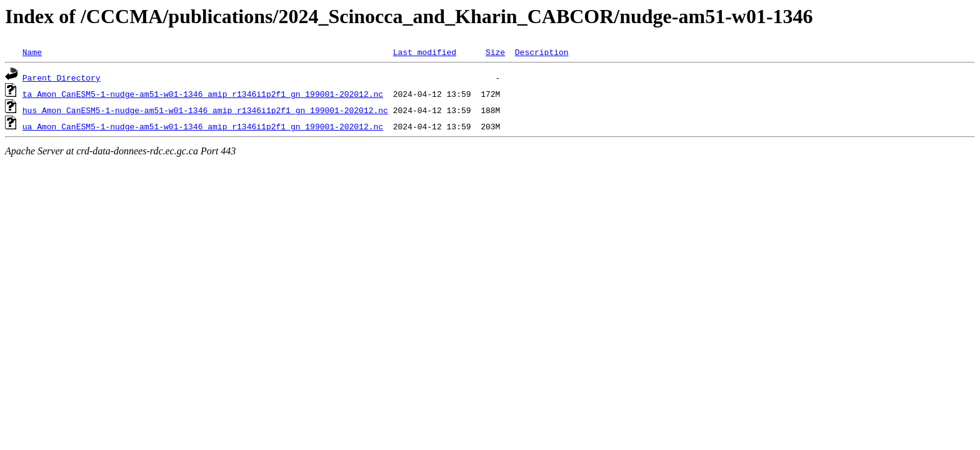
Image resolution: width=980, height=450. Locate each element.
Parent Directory (62, 77)
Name (32, 52)
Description (542, 52)
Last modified (425, 52)
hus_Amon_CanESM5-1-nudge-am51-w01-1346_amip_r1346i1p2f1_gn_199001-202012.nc (205, 110)
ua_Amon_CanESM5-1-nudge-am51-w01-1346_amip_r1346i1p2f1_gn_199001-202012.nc (203, 126)
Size (495, 52)
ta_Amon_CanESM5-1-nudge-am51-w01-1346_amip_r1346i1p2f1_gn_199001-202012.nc (203, 94)
